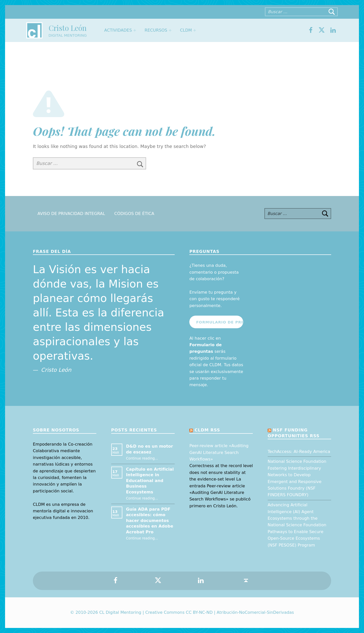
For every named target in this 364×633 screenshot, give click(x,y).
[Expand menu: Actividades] (135, 30)
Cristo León (67, 28)
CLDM (186, 30)
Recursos (156, 30)
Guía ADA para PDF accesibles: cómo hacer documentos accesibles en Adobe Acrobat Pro (150, 521)
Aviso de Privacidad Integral (71, 214)
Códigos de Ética (134, 214)
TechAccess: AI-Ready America (299, 452)
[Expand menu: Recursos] (170, 30)
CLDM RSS (207, 430)
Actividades (118, 30)
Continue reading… (142, 458)
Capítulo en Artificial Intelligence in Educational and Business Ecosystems (150, 481)
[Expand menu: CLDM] (195, 30)
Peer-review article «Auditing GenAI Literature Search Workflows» (219, 452)
